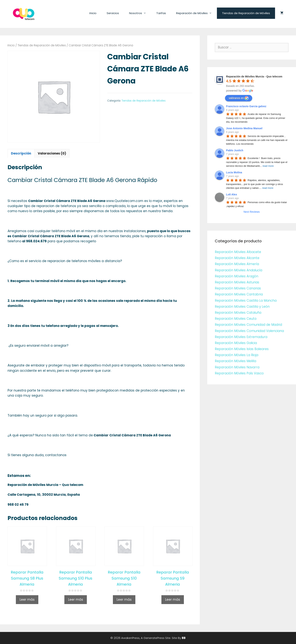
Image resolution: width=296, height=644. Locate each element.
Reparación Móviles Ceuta (236, 319)
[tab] (21, 153)
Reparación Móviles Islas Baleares (242, 349)
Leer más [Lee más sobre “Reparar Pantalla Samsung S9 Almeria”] (173, 600)
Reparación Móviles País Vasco (239, 373)
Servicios (113, 13)
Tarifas (161, 13)
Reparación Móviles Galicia (236, 343)
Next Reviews (252, 212)
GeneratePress (154, 638)
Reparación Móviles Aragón (237, 276)
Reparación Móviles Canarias (238, 288)
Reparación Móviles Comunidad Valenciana (249, 331)
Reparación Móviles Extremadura (241, 337)
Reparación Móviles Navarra (237, 367)
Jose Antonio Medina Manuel (244, 128)
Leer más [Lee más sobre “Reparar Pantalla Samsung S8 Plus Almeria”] (27, 600)
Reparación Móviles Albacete (238, 252)
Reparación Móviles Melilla (235, 361)
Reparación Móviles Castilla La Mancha (246, 301)
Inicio (93, 13)
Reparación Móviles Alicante (237, 258)
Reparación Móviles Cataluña (238, 313)
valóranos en (239, 98)
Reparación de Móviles (197, 13)
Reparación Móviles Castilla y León (242, 307)
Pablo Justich (235, 150)
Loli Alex (232, 194)
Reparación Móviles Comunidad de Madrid (248, 325)
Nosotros (140, 13)
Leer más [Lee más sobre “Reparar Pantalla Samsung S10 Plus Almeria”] (76, 600)
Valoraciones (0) (52, 153)
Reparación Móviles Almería (237, 264)
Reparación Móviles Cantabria (239, 294)
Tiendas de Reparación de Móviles (246, 13)
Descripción (21, 153)
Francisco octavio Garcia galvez (246, 106)
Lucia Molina (234, 172)
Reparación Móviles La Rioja (237, 355)
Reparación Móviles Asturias (237, 282)
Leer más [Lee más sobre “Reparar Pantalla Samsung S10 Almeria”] (124, 600)
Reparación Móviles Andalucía (239, 270)
